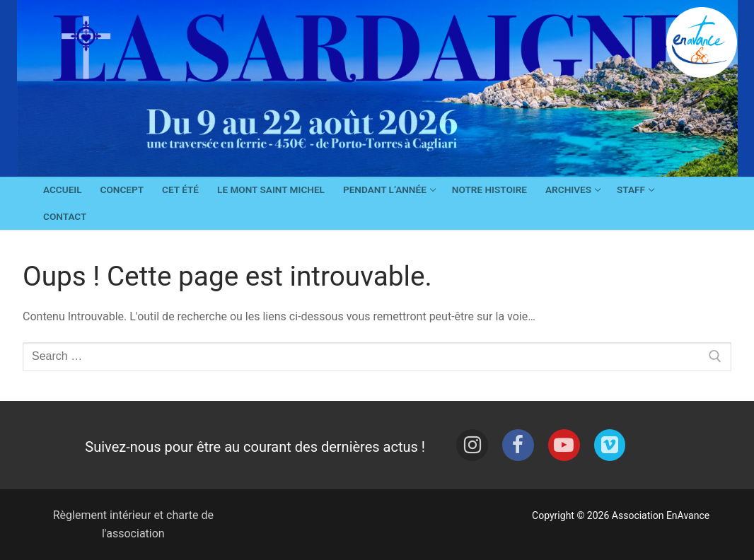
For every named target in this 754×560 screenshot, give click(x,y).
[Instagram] (472, 445)
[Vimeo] (610, 445)
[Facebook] (518, 445)
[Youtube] (564, 445)
